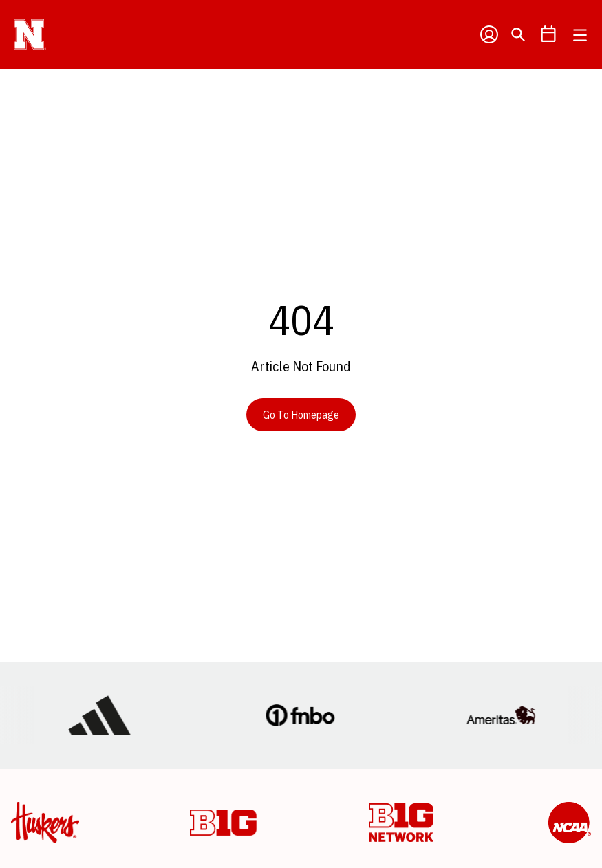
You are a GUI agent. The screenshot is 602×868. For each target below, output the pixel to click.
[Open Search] (518, 34)
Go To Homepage (301, 415)
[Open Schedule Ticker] (548, 34)
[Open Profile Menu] (489, 34)
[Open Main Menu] (580, 35)
